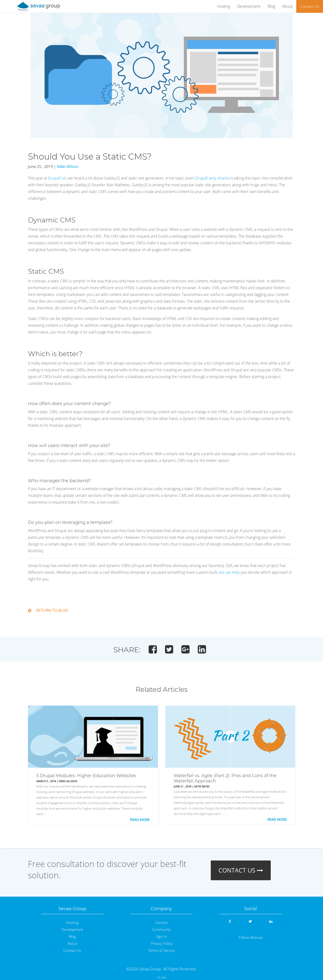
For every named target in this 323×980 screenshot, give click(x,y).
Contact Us (310, 7)
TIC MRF (161, 978)
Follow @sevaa (250, 937)
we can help (229, 572)
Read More (140, 820)
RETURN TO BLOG (48, 610)
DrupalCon (57, 178)
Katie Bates (202, 786)
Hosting (224, 6)
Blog (271, 6)
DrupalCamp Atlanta (212, 178)
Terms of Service (161, 950)
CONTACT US (241, 870)
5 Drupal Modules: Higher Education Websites (86, 776)
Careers (161, 923)
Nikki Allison (68, 167)
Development (249, 6)
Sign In (161, 937)
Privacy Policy (161, 943)
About (287, 6)
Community (161, 930)
